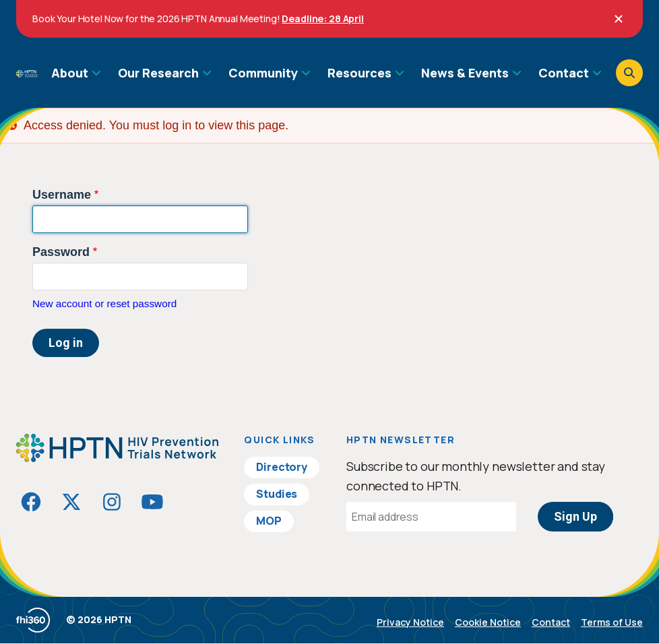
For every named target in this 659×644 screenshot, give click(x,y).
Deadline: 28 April (322, 19)
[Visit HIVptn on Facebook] (31, 502)
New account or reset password (104, 303)
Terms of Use (612, 622)
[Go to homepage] (27, 73)
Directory (282, 467)
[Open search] (629, 73)
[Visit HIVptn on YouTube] (152, 502)
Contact (551, 622)
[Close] (619, 19)
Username (62, 195)
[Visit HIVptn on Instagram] (112, 502)
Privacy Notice (410, 622)
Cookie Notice (488, 622)
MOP (269, 521)
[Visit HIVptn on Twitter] (71, 502)
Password (61, 252)
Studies (277, 494)
